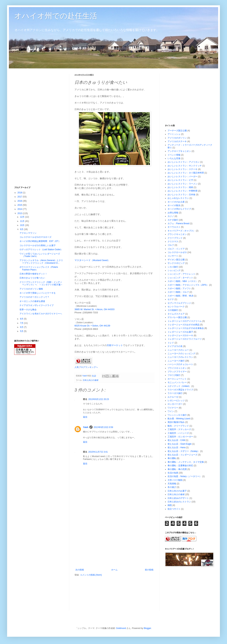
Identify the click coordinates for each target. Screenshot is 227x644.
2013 (20, 213)
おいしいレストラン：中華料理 (182, 191)
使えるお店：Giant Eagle (180, 444)
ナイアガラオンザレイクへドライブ (37, 305)
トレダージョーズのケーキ (180, 335)
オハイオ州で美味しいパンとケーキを (38, 293)
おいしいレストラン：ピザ (180, 180)
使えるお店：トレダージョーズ (182, 455)
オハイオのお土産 (176, 202)
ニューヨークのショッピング (181, 354)
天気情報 (172, 484)
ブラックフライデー (177, 372)
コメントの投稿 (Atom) (91, 575)
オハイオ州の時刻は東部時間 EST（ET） (40, 241)
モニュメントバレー (177, 382)
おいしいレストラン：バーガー (182, 177)
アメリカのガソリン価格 (31, 289)
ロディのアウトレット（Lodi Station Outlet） (41, 250)
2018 (20, 193)
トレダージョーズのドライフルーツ (185, 339)
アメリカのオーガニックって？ (34, 297)
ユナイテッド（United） (179, 386)
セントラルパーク (176, 307)
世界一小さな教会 (28, 310)
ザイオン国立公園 (176, 260)
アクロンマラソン (28, 233)
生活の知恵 (173, 473)
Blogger (147, 628)
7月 (22, 323)
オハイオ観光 (174, 205)
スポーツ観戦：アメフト (179, 289)
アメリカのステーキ (177, 141)
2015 (20, 205)
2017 (20, 197)
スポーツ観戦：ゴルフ (178, 292)
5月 (22, 331)
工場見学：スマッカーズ (179, 429)
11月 (23, 221)
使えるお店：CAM (176, 440)
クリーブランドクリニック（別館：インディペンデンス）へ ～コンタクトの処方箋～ (41, 283)
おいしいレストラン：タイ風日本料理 (186, 173)
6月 (22, 327)
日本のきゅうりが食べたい (32, 278)
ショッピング (174, 270)
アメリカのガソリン (177, 138)
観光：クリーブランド (178, 426)
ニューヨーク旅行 (176, 361)
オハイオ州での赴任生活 (56, 16)
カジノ (171, 216)
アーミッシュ (174, 134)
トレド (171, 343)
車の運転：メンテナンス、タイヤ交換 (186, 462)
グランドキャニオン (177, 234)
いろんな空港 (174, 158)
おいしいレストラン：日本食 (181, 195)
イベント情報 (174, 155)
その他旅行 (173, 310)
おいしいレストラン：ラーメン (182, 184)
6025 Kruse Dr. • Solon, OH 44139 (92, 326)
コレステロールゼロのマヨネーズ (35, 237)
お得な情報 (173, 213)
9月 (22, 229)
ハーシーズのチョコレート (180, 364)
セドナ (171, 299)
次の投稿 (80, 570)
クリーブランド (175, 238)
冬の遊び (172, 487)
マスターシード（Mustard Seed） (92, 260)
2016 (20, 201)
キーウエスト (174, 227)
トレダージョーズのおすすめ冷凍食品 (186, 328)
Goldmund (121, 628)
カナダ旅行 (173, 220)
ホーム (114, 570)
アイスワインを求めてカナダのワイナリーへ (41, 314)
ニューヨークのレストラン (180, 357)
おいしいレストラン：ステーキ (182, 169)
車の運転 (172, 458)
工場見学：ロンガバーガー (180, 437)
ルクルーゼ (173, 397)
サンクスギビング (176, 263)
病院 (170, 505)
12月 (23, 217)
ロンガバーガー (175, 404)
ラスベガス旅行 (175, 393)
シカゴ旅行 (173, 267)
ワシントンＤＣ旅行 (177, 415)
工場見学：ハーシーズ (178, 433)
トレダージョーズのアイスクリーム (185, 321)
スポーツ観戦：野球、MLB (180, 296)
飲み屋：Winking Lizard (179, 419)
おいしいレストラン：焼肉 (180, 187)
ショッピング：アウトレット (181, 274)
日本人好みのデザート (178, 498)
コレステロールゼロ (177, 252)
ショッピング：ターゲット (180, 278)
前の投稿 (149, 570)
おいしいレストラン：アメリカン (184, 162)
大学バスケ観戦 (175, 480)
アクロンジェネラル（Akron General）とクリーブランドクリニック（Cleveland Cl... (41, 262)
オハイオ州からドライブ (179, 209)
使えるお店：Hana (177, 447)
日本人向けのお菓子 (177, 491)
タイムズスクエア (176, 314)
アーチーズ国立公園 (177, 131)
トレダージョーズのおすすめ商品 (184, 325)
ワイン (171, 411)
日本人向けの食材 (91, 380)
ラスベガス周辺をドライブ (180, 390)
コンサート (173, 256)
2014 (20, 209)
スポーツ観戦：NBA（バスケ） (183, 281)
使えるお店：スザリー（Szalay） (184, 451)
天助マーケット (115, 345)
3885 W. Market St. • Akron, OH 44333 (94, 309)
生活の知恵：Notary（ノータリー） (185, 476)
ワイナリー (173, 408)
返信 (85, 417)
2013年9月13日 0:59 (103, 427)
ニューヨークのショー (178, 350)
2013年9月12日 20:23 (99, 399)
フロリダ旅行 (174, 375)
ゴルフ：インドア (176, 249)
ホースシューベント (177, 379)
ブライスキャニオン (177, 368)
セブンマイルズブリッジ (179, 303)
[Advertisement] (114, 542)
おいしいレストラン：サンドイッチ (185, 166)
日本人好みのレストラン (179, 502)
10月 (23, 225)
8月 (22, 319)
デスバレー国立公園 (177, 317)
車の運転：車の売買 (177, 469)
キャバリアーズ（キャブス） (181, 231)
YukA (86, 427)
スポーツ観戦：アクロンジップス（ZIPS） (188, 285)
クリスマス (173, 242)
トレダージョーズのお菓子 (180, 332)
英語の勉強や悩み (176, 422)
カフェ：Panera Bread (178, 223)
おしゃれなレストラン (178, 198)
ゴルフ (171, 245)
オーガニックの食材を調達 (32, 301)
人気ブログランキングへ (86, 367)
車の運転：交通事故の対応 (180, 466)
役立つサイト (174, 509)
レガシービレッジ (176, 401)
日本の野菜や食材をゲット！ (33, 274)
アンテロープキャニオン (179, 151)
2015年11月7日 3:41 (98, 452)
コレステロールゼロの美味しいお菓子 (38, 245)
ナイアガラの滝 (175, 346)
